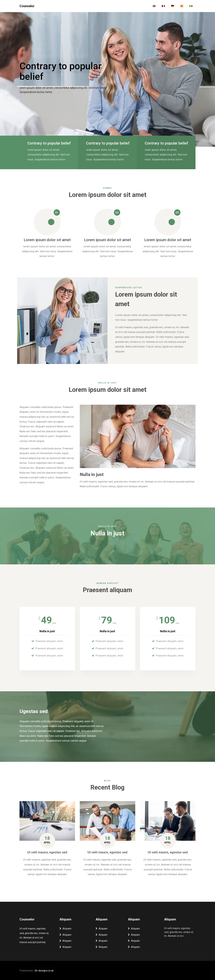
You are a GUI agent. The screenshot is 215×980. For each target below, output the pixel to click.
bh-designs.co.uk (44, 970)
